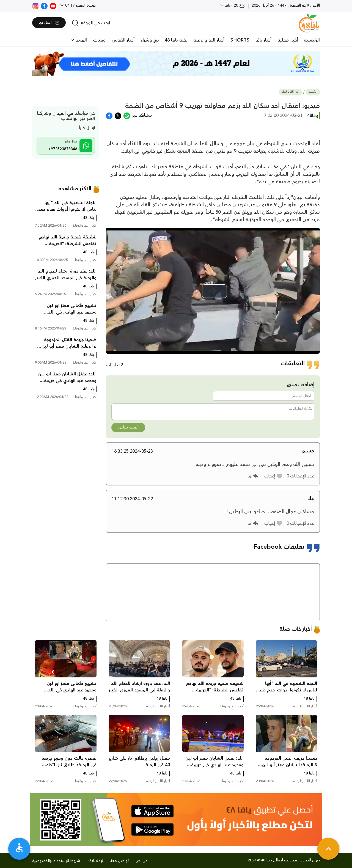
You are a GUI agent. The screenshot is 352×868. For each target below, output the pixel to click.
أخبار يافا (263, 40)
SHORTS (240, 40)
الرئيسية (312, 40)
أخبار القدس (123, 40)
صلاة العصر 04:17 (80, 6)
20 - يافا (234, 6)
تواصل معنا (119, 861)
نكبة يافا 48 (176, 40)
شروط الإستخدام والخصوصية (56, 861)
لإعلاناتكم (95, 861)
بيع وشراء (150, 40)
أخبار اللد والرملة (209, 40)
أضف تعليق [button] (128, 427)
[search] (91, 23)
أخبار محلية (288, 40)
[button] (273, 476)
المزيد (81, 40)
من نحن (142, 861)
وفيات (99, 40)
